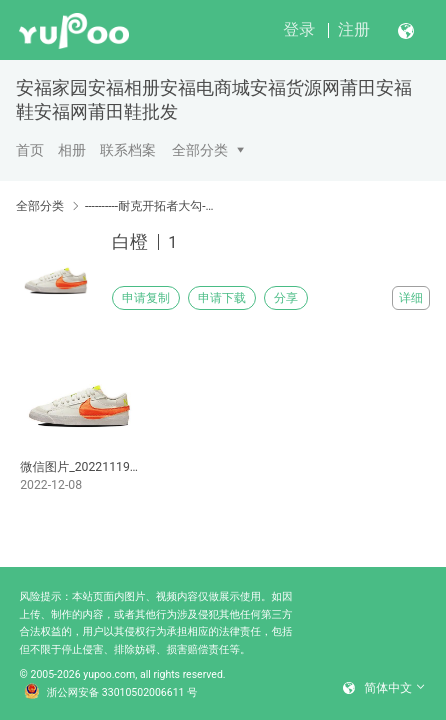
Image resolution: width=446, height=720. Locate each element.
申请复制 (146, 298)
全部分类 (200, 150)
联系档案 (128, 150)
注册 (354, 29)
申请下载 (222, 298)
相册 (72, 150)
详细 (411, 298)
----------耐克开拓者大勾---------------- (150, 206)
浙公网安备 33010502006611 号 (111, 693)
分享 (286, 298)
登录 (299, 29)
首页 (30, 150)
